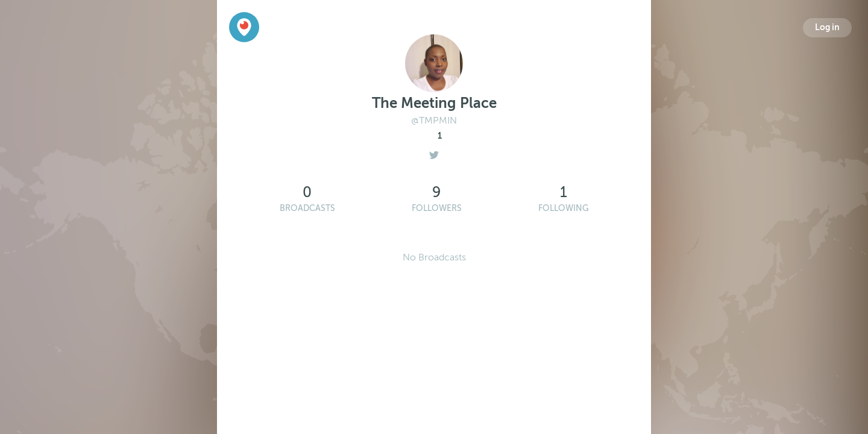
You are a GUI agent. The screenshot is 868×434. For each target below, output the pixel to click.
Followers (437, 208)
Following (564, 208)
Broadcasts (307, 208)
